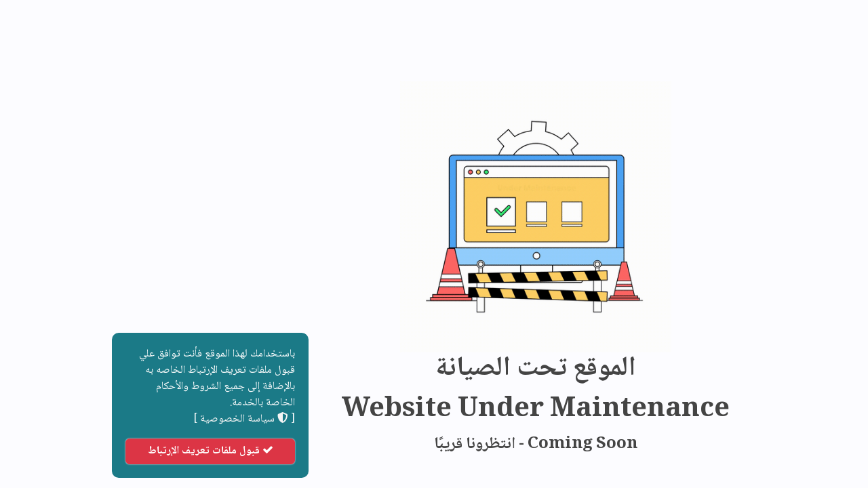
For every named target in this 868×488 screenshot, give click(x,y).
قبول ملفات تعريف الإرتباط (109, 451)
